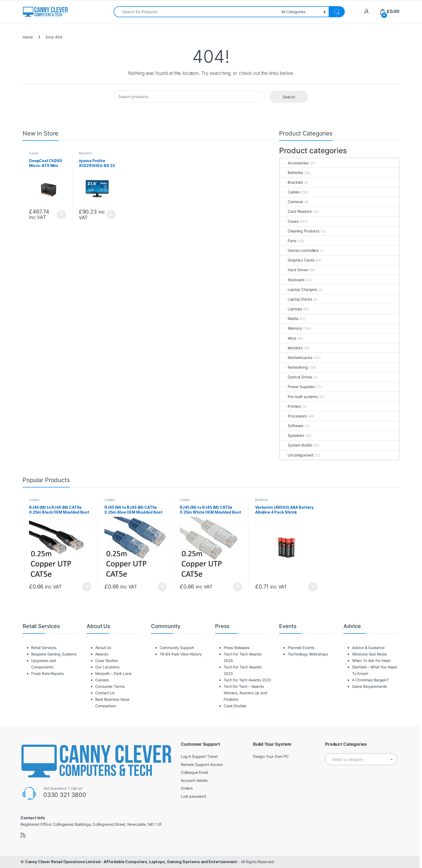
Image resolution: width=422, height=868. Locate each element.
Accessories (294, 163)
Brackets (291, 182)
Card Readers (296, 211)
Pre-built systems (299, 397)
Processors (293, 416)
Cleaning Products (300, 231)
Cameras (291, 202)
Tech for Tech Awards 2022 (247, 680)
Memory (291, 328)
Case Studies (107, 660)
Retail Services (44, 648)
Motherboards (296, 358)
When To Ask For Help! (371, 660)
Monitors (85, 153)
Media (289, 318)
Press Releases (237, 648)
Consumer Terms (110, 686)
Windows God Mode (369, 654)
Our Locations (107, 667)
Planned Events (301, 648)
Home (28, 37)
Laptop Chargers (298, 289)
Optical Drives (296, 377)
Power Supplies (297, 387)
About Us (103, 648)
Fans (288, 241)
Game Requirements (370, 686)
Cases (34, 153)
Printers (290, 406)
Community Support (177, 648)
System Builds (296, 445)
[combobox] (196, 12)
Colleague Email (194, 772)
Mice (288, 338)
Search (289, 97)
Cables (290, 192)
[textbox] (361, 759)
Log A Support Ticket (199, 756)
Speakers (292, 435)
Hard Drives (294, 270)
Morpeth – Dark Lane (113, 673)
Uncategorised (296, 455)
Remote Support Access (202, 764)
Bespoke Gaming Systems (54, 654)
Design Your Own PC (271, 756)
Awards (102, 654)
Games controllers (299, 250)
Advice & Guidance (368, 648)
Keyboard (292, 280)
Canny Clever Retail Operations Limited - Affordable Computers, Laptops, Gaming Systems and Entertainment (131, 862)
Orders (187, 788)
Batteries (291, 172)
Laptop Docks (296, 299)
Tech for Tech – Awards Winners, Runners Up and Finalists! (245, 693)
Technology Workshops (308, 654)
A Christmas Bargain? (370, 680)
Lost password (194, 796)
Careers (102, 680)
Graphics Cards (297, 260)
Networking (294, 367)
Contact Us (105, 693)
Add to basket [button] (61, 215)
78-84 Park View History (181, 654)
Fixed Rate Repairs (47, 673)
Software (291, 426)
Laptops (291, 309)
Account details (194, 780)
